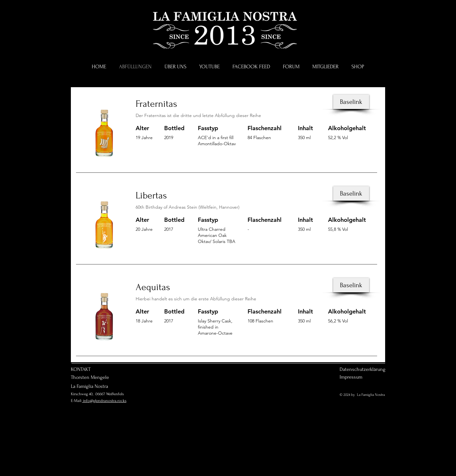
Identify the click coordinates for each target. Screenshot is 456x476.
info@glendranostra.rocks (104, 401)
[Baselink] (351, 102)
